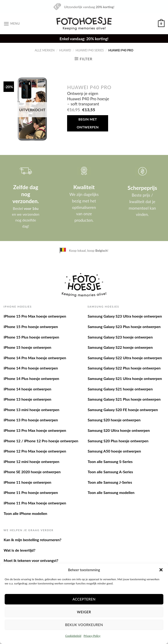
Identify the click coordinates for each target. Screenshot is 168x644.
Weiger (84, 612)
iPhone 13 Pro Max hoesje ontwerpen (35, 430)
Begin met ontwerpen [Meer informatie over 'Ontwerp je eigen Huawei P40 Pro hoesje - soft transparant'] (88, 123)
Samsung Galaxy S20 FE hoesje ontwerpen (123, 410)
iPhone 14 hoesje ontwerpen (27, 389)
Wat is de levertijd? (20, 550)
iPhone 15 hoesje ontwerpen (27, 347)
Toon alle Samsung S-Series (110, 461)
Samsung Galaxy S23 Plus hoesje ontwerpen (124, 327)
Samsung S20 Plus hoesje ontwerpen (118, 441)
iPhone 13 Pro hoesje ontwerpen (31, 420)
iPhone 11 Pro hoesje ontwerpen (31, 492)
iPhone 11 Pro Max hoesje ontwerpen (35, 503)
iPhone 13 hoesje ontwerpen (27, 399)
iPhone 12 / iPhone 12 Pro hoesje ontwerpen (41, 441)
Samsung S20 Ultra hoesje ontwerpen (119, 430)
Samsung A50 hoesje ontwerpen (114, 451)
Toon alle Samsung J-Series (110, 482)
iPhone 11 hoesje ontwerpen (27, 482)
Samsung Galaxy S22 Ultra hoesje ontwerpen (125, 358)
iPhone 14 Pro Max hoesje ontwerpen (35, 358)
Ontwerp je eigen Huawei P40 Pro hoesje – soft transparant (88, 99)
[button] (161, 570)
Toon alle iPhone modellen (26, 513)
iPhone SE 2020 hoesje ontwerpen (32, 472)
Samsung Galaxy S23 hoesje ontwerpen (120, 337)
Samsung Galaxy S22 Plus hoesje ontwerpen (124, 368)
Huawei (65, 50)
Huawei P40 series (90, 50)
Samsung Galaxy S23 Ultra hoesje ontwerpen (125, 316)
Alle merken (45, 50)
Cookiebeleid (73, 636)
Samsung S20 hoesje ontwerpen (114, 420)
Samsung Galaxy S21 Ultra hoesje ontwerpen (125, 378)
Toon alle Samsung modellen (111, 492)
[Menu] (12, 24)
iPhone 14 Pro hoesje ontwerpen (31, 368)
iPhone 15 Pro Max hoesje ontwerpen (35, 316)
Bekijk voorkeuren (84, 625)
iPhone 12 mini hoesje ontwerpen (32, 461)
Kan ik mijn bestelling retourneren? (33, 540)
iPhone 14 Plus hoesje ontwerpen (31, 378)
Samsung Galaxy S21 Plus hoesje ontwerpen (124, 399)
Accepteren (84, 599)
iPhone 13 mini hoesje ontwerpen (32, 410)
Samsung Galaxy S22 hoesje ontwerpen (120, 347)
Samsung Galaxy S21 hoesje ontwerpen (120, 389)
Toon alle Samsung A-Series (110, 472)
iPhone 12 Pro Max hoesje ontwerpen (35, 451)
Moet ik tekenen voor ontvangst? (31, 560)
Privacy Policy (92, 636)
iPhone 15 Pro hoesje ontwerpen (31, 327)
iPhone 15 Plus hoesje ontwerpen (31, 337)
